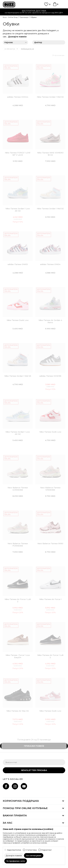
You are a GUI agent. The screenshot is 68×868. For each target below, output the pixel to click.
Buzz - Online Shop (10, 17)
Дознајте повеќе (17, 37)
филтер (49, 43)
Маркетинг (46, 850)
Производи (24, 17)
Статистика (31, 850)
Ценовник (34, 12)
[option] (34, 12)
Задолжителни (14, 850)
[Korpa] (55, 5)
